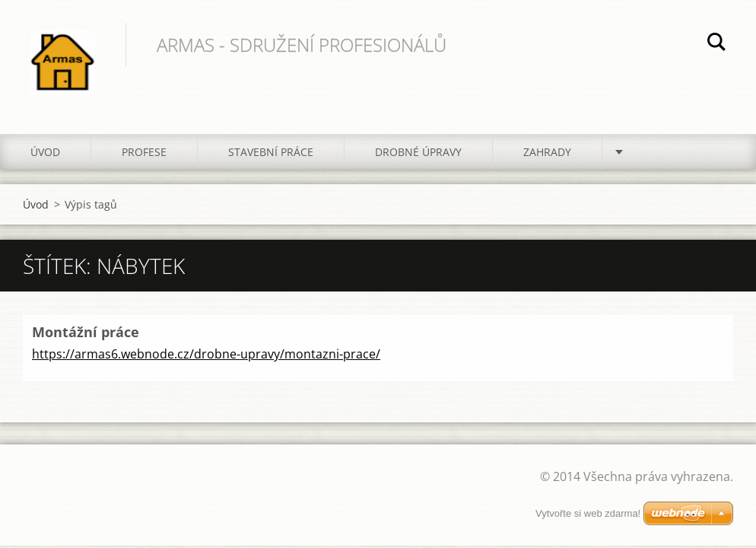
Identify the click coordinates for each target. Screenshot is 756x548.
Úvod (45, 152)
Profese (144, 152)
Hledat (716, 44)
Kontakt (658, 152)
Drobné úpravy (418, 152)
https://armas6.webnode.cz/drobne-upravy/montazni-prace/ (206, 354)
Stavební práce (271, 152)
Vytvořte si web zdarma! (588, 513)
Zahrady (547, 152)
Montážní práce (86, 332)
